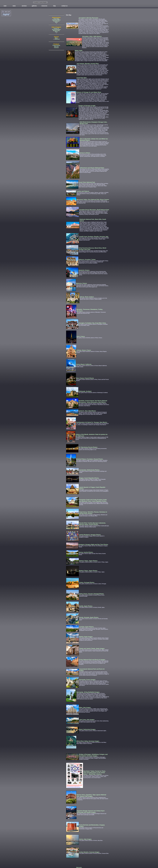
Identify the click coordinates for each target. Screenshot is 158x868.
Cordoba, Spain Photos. (87, 627)
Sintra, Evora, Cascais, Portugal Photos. (92, 594)
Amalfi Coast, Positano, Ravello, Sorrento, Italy (94, 237)
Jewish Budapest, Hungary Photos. (90, 535)
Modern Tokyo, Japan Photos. (88, 571)
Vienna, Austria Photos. (86, 552)
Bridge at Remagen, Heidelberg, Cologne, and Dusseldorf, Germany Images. (93, 755)
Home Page (56, 19)
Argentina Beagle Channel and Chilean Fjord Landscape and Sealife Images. (91, 812)
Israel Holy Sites (82, 78)
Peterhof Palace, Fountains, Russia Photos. (90, 459)
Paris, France (81, 336)
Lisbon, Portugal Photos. (87, 582)
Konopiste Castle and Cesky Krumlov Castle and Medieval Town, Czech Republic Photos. (93, 500)
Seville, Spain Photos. (86, 606)
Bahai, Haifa (79, 51)
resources (44, 6)
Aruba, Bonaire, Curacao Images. (89, 852)
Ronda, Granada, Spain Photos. (89, 617)
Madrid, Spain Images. (86, 637)
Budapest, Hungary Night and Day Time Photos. (93, 544)
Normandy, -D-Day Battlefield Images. (88, 692)
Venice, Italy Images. (85, 839)
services (24, 6)
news (14, 6)
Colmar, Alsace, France (84, 350)
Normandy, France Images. (87, 680)
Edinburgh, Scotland (85, 391)
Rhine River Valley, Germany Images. (88, 741)
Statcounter (79, 867)
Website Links (56, 31)
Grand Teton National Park (87, 182)
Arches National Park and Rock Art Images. (92, 660)
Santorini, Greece (84, 270)
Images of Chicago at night (87, 106)
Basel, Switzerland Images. (87, 729)
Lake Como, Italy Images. (87, 720)
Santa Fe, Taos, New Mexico (87, 411)
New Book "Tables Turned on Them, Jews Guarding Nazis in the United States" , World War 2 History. (94, 773)
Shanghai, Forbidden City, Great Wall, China (92, 323)
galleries (34, 6)
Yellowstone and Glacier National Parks (92, 168)
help (54, 6)
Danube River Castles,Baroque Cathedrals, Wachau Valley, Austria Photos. (92, 524)
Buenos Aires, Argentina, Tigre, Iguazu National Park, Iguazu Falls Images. (91, 795)
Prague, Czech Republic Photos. (89, 478)
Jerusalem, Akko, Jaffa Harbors (92, 36)
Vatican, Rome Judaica (87, 297)
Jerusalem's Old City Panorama (88, 18)
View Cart (56, 47)
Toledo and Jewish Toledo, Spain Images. (92, 649)
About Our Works (56, 20)
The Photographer (56, 30)
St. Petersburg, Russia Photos (88, 447)
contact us (64, 6)
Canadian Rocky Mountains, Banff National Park (94, 210)
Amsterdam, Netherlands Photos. (89, 470)
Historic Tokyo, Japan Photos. (88, 561)
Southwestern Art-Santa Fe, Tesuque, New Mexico (92, 422)
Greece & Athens (85, 153)
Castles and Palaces (83, 191)
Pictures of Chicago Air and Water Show (89, 92)
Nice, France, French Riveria (85, 378)
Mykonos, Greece (82, 283)
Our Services (56, 21)
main (5, 6)
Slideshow (57, 39)
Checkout (56, 48)
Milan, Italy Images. (85, 707)
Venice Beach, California (84, 364)
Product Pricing (56, 45)
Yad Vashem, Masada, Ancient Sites (88, 64)
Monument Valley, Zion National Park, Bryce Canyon (93, 200)
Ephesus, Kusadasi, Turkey (87, 259)
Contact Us (56, 28)
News (56, 22)
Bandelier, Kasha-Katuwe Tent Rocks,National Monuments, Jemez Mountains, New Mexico (93, 401)
